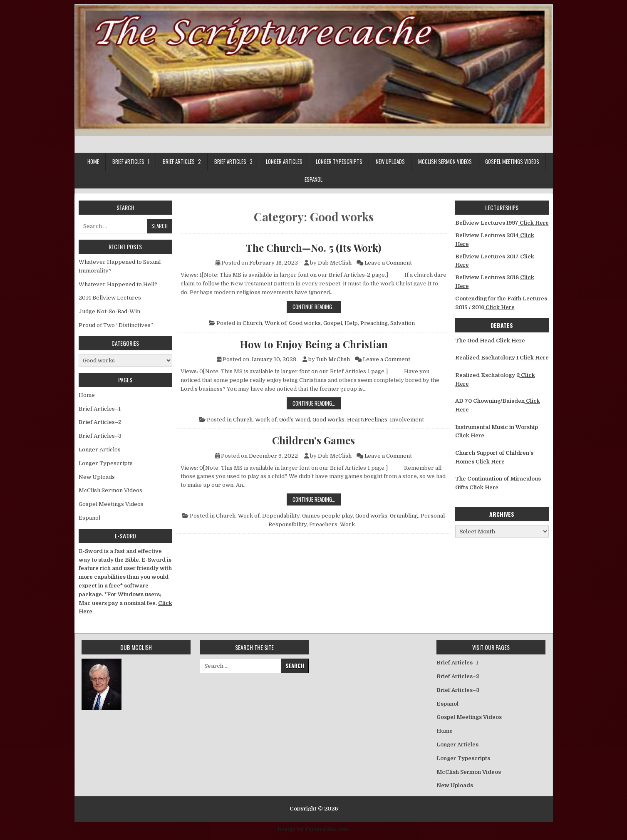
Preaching (374, 323)
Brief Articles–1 (131, 161)
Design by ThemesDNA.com (313, 830)
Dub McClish (335, 263)
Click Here (534, 223)
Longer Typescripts (339, 161)
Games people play (327, 516)
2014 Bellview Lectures (110, 298)
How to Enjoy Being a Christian (314, 344)
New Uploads (390, 161)
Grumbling (404, 516)
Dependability (281, 516)
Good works (305, 323)
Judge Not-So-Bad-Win (109, 311)
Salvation (403, 323)
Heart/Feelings (367, 420)
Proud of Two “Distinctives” (116, 325)
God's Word (295, 420)
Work (347, 524)
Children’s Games (313, 440)
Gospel (333, 323)
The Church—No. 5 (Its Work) (313, 248)
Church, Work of (264, 323)
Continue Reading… (317, 306)
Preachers (323, 524)
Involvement (407, 420)
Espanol (313, 179)
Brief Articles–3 (233, 161)
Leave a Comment (388, 263)
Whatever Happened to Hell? (118, 284)
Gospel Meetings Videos (512, 161)
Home (93, 161)
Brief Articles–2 (182, 161)
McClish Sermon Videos (445, 161)
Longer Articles (284, 161)
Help (351, 323)
